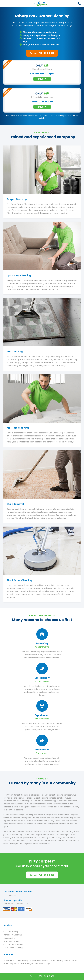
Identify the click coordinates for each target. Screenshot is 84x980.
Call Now (42, 79)
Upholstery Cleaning (13, 935)
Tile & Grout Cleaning (13, 948)
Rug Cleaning (9, 938)
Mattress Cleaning (12, 941)
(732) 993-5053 (10, 895)
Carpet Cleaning (11, 932)
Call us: (42, 53)
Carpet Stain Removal (13, 945)
